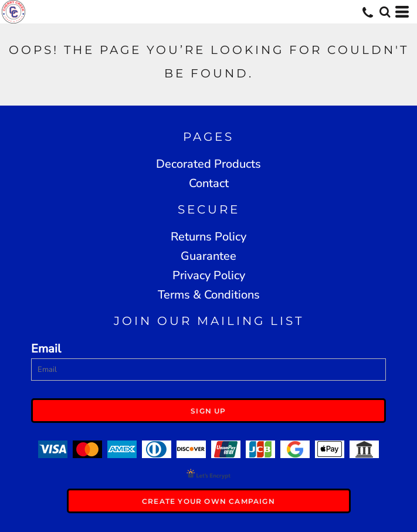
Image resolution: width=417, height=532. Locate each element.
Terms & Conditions (209, 295)
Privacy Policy (209, 275)
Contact (209, 183)
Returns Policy (209, 237)
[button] (385, 12)
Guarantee (209, 256)
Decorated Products (209, 164)
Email (46, 349)
